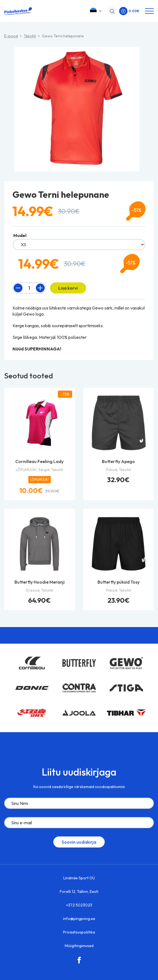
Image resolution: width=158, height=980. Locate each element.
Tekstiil (30, 36)
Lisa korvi (68, 288)
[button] (96, 11)
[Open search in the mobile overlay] (111, 11)
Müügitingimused (79, 946)
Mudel (20, 235)
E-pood (11, 36)
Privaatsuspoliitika (79, 932)
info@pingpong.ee (79, 919)
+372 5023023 (79, 905)
